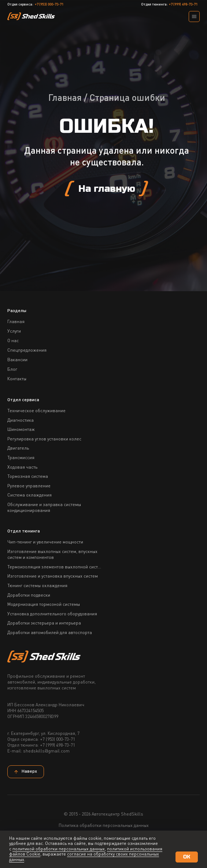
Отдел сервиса (23, 400)
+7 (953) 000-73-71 (49, 4)
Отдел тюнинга (24, 531)
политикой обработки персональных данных (59, 849)
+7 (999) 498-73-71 (183, 4)
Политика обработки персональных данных (104, 826)
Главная (65, 98)
